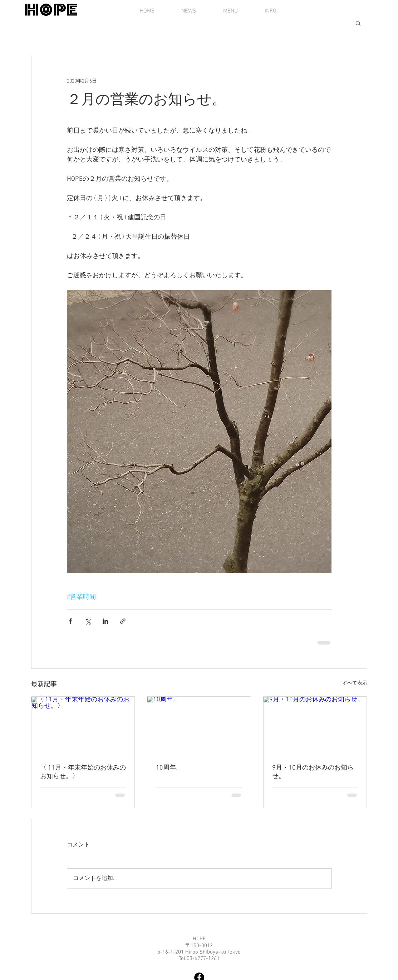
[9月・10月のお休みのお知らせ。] (315, 726)
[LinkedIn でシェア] (105, 621)
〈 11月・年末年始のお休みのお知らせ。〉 (83, 772)
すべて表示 (355, 683)
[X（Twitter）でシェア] (88, 621)
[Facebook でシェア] (70, 621)
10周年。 (169, 768)
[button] (358, 23)
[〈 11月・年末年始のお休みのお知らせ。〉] (83, 726)
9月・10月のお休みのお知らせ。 (313, 772)
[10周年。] (199, 726)
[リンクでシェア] (123, 621)
